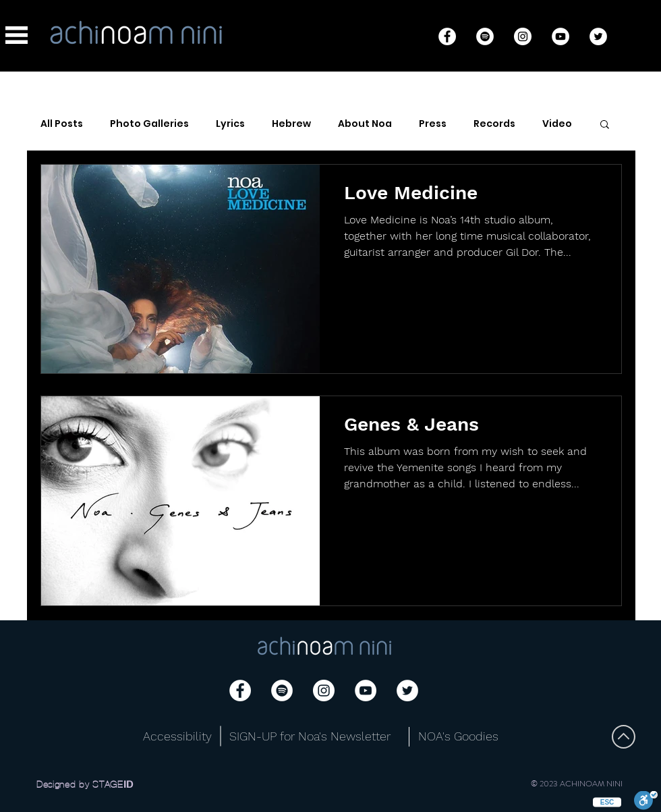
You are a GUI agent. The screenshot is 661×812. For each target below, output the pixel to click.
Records (494, 124)
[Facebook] (447, 36)
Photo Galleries (149, 124)
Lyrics (230, 124)
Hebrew (291, 124)
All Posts (62, 124)
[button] (17, 35)
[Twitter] (598, 36)
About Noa (365, 124)
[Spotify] (485, 36)
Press (433, 124)
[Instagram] (523, 36)
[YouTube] (561, 36)
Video (557, 124)
